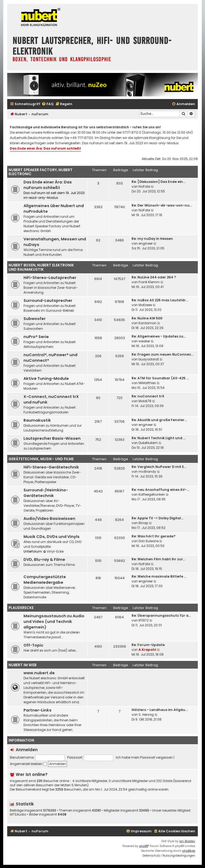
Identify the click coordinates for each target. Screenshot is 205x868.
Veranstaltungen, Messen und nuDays (55, 242)
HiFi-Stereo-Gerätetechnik (51, 467)
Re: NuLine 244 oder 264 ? (154, 277)
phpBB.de (189, 851)
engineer (146, 243)
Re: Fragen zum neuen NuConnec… (163, 354)
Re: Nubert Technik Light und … (159, 438)
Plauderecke (21, 608)
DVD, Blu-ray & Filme (44, 560)
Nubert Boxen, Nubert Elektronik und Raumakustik (41, 267)
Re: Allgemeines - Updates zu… (159, 336)
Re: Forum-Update (148, 645)
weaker (144, 341)
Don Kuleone (149, 541)
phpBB (143, 846)
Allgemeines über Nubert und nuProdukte (54, 209)
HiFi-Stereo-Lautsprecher (50, 278)
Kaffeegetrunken (152, 494)
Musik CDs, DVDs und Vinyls (52, 537)
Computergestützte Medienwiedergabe (45, 580)
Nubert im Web (22, 665)
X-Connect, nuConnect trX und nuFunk (51, 399)
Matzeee (145, 305)
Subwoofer (35, 319)
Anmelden (27, 750)
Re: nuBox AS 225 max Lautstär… (160, 300)
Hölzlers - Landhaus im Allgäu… (160, 710)
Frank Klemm (149, 282)
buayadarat (149, 359)
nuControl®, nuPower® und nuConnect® (50, 358)
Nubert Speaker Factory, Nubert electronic (41, 172)
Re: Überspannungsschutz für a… (161, 616)
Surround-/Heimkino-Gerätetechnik (46, 493)
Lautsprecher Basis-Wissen (52, 438)
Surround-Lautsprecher (48, 301)
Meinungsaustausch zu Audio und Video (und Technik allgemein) (54, 622)
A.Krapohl (147, 650)
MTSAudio (18, 814)
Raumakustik (37, 420)
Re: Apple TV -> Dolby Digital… (157, 518)
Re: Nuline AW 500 (147, 318)
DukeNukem (148, 443)
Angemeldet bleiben (28, 764)
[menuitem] (48, 104)
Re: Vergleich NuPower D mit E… (159, 467)
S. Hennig (146, 715)
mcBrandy (147, 472)
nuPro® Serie (36, 337)
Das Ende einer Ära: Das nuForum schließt (45, 148)
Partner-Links (38, 710)
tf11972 (144, 620)
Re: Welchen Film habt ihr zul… (158, 559)
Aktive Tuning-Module (46, 379)
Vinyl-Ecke (53, 551)
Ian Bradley (187, 841)
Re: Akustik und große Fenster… (159, 420)
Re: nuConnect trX (148, 396)
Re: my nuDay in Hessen (152, 239)
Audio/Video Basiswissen (49, 519)
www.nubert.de (39, 673)
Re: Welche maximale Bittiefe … (159, 576)
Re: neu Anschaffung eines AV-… (160, 490)
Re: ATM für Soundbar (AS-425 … (160, 378)
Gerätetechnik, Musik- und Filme (41, 459)
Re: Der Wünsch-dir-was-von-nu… (162, 205)
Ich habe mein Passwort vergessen (144, 757)
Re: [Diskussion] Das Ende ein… (158, 182)
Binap (143, 523)
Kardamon (147, 323)
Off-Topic (33, 645)
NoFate (144, 186)
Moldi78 (145, 401)
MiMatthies (147, 383)
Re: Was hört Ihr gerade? (153, 536)
